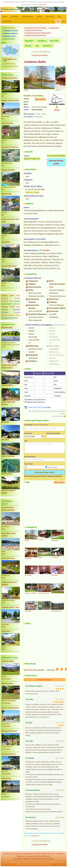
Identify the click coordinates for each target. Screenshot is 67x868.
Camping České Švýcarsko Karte (35, 35)
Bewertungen (28, 16)
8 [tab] (50, 90)
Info (59, 16)
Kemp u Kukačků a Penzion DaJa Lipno (8, 509)
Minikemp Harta (7, 683)
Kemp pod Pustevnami (9, 731)
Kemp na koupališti (8, 170)
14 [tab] (45, 93)
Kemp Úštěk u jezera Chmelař (9, 535)
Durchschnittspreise (10, 66)
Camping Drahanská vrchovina (11, 311)
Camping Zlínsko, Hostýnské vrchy (11, 300)
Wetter (40, 16)
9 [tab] (53, 90)
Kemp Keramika (7, 328)
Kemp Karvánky (7, 474)
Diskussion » (36, 836)
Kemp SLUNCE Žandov (9, 266)
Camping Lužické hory (11, 307)
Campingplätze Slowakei (44, 864)
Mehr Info (42, 4)
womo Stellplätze (9, 28)
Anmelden (50, 16)
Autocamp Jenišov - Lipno (10, 607)
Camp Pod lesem (7, 123)
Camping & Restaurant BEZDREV (9, 583)
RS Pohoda (5, 422)
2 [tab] (30, 90)
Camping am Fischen (10, 31)
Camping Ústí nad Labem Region (35, 28)
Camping (6, 854)
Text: (26, 441)
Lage (37, 46)
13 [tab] (41, 93)
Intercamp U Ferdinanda (10, 147)
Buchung (28, 46)
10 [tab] (56, 90)
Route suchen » (41, 100)
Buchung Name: (30, 457)
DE (58, 21)
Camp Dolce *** (7, 631)
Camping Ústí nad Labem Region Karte (37, 33)
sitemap (29, 856)
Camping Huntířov (40, 55)
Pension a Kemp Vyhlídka (10, 100)
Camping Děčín (54, 28)
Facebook (37, 854)
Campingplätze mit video (10, 60)
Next (64, 79)
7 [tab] (46, 90)
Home (5, 16)
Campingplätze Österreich (55, 862)
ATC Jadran (5, 440)
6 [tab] (43, 90)
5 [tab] (40, 90)
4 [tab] (36, 90)
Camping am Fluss (9, 36)
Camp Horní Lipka (8, 661)
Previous (25, 79)
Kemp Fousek (6, 778)
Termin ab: (28, 433)
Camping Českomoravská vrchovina (11, 303)
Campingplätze (27, 854)
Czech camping (16, 854)
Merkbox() (7, 21)
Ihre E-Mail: (28, 464)
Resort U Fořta (7, 194)
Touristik (46, 251)
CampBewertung (9, 64)
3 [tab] (33, 90)
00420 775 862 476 (32, 159)
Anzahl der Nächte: (53, 433)
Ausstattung (42, 41)
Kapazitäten (29, 41)
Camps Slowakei (9, 39)
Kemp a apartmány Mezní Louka (10, 220)
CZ (52, 21)
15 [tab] (48, 93)
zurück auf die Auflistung (41, 52)
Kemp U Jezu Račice (8, 456)
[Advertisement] (11, 814)
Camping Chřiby (14, 315)
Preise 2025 (54, 41)
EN (64, 21)
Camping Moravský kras (10, 318)
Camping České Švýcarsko (33, 30)
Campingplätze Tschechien (14, 862)
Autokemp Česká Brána (10, 78)
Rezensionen (47, 46)
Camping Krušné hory (11, 296)
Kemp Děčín (6, 242)
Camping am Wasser (10, 33)
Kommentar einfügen (45, 680)
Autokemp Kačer (7, 385)
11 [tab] (60, 90)
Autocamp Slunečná (9, 754)
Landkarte (15, 16)
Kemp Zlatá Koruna (8, 558)
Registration (21, 856)
